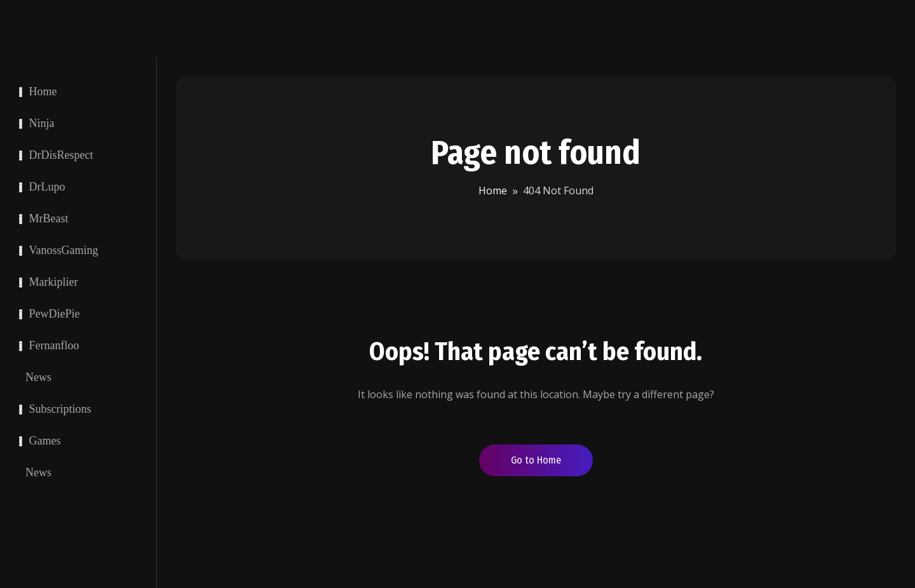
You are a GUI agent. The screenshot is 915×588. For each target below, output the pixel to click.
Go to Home (536, 460)
